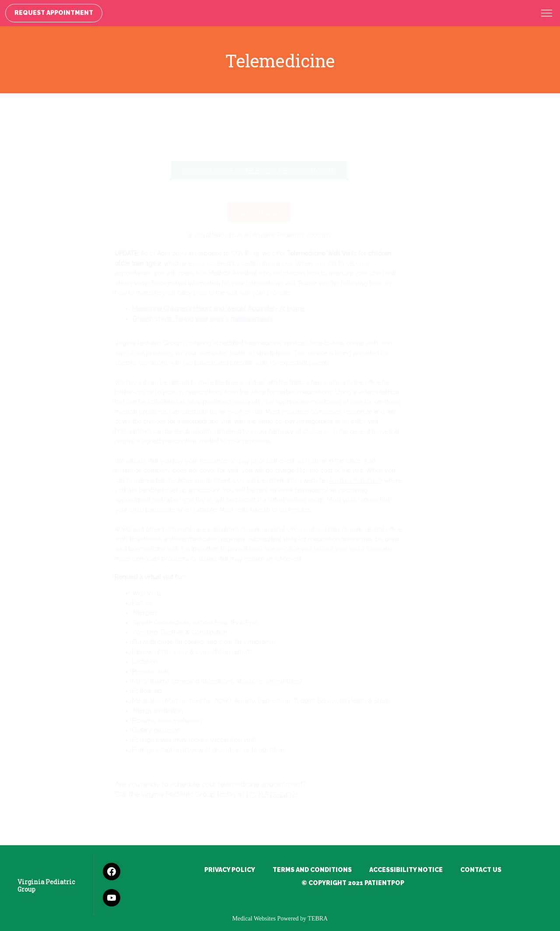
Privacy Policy (230, 870)
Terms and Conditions (312, 870)
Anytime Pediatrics (376, 480)
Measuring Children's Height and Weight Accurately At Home (239, 308)
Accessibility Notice (406, 870)
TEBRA (318, 919)
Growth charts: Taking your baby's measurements (223, 318)
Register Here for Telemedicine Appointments (280, 171)
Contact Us (481, 870)
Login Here (280, 212)
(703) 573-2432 (292, 794)
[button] (547, 14)
